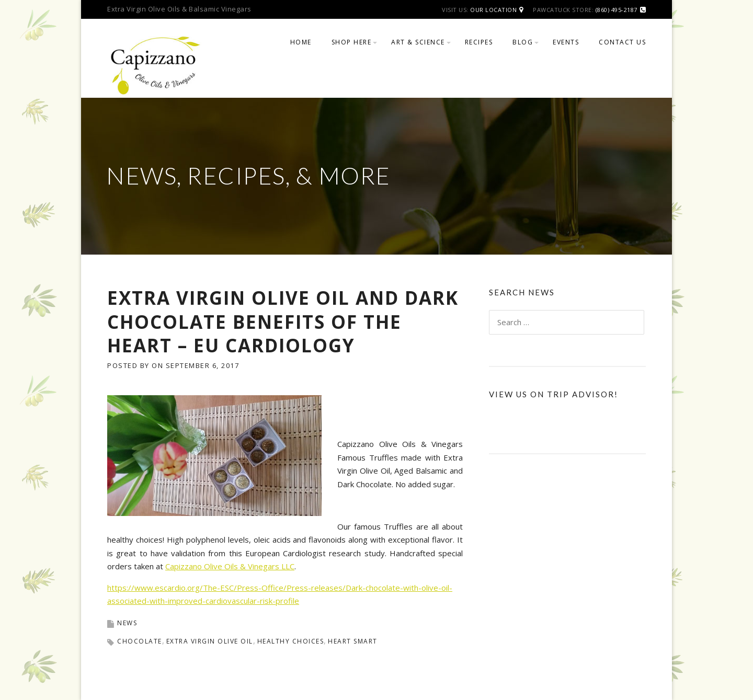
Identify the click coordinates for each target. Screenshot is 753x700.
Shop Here (352, 42)
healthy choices (291, 641)
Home (301, 42)
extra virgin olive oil (210, 641)
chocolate (140, 641)
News (127, 623)
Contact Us (622, 42)
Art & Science (418, 42)
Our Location (493, 10)
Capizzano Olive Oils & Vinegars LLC (230, 566)
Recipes (479, 42)
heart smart (353, 641)
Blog (523, 42)
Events (566, 42)
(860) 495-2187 (617, 10)
